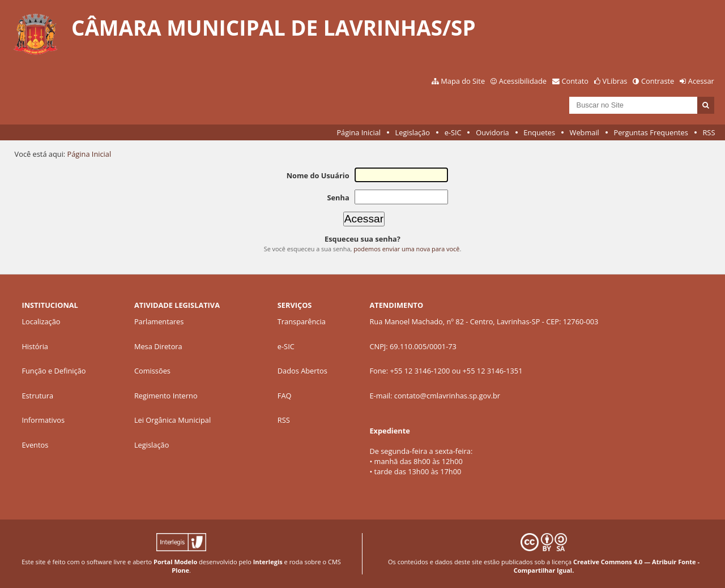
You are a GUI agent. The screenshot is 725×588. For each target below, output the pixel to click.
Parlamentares (159, 321)
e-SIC (453, 132)
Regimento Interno (166, 396)
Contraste (658, 81)
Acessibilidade (523, 81)
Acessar (701, 81)
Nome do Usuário (318, 175)
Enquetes (539, 132)
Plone (180, 570)
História (35, 346)
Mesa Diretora (158, 346)
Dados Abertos (302, 371)
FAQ (285, 396)
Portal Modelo (175, 562)
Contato (575, 81)
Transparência (302, 321)
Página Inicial (359, 132)
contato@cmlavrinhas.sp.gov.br (447, 396)
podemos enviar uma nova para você (406, 249)
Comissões (152, 371)
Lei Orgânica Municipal (172, 420)
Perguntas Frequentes (651, 132)
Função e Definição (54, 371)
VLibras (615, 81)
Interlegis (268, 562)
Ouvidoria (492, 132)
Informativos (43, 420)
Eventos (35, 445)
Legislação (413, 132)
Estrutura (37, 396)
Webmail (585, 132)
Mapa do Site (463, 81)
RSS (709, 132)
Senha (338, 198)
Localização (41, 321)
